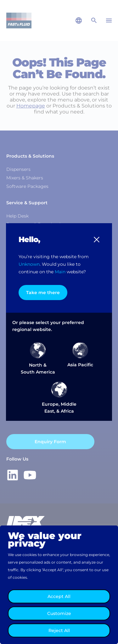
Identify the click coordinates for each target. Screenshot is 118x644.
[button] (97, 240)
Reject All (59, 630)
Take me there (43, 293)
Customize (59, 613)
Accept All (59, 596)
